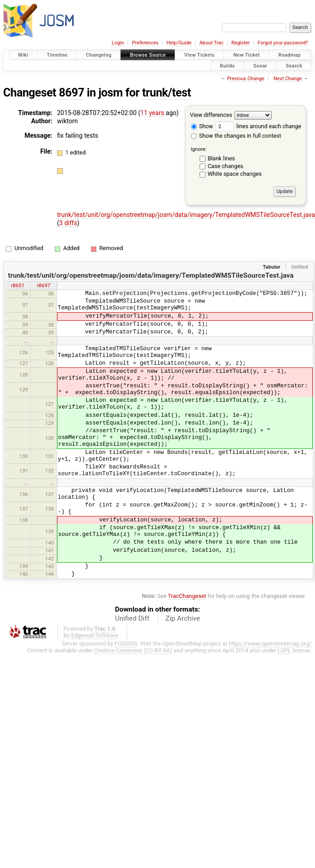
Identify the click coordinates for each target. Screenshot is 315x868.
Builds (227, 65)
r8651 (17, 285)
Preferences (145, 43)
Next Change (288, 79)
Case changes (226, 166)
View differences (211, 115)
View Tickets (199, 55)
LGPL (284, 650)
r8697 (44, 285)
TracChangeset (187, 596)
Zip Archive (183, 618)
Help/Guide (179, 43)
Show (202, 126)
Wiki (23, 55)
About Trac (212, 43)
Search (294, 65)
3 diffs (68, 223)
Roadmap (290, 55)
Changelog (99, 55)
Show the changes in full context (236, 136)
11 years (152, 113)
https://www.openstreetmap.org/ (270, 644)
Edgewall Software (95, 635)
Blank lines (221, 158)
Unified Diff (132, 618)
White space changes (235, 174)
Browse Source (148, 55)
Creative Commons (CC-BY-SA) (133, 650)
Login (118, 43)
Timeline (57, 55)
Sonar (260, 65)
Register (240, 43)
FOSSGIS (126, 644)
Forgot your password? (283, 43)
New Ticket (246, 55)
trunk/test (167, 93)
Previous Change (246, 79)
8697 (72, 93)
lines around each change (258, 126)
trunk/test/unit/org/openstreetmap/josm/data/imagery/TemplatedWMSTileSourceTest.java (186, 215)
